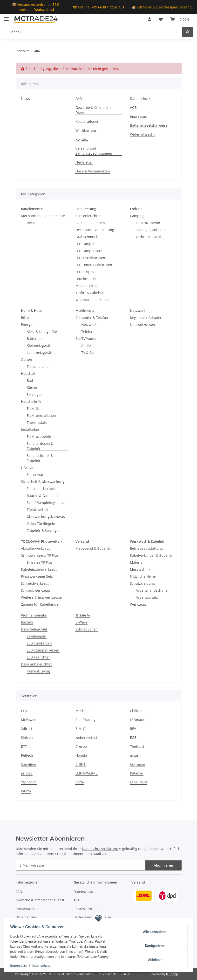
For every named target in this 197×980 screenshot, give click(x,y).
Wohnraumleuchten (92, 300)
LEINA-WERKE (86, 773)
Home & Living (38, 671)
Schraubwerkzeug (35, 590)
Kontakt (82, 139)
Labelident (139, 782)
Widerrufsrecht (142, 134)
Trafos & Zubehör (90, 293)
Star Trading (85, 720)
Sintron (27, 737)
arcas (134, 755)
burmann (138, 764)
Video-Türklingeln (41, 524)
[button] (149, 19)
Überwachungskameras (46, 517)
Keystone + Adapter (146, 318)
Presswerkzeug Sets (37, 576)
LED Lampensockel (90, 251)
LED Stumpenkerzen (43, 650)
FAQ (79, 99)
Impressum (20, 966)
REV (133, 729)
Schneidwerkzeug (35, 583)
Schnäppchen (87, 629)
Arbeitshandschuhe (152, 590)
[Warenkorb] (180, 19)
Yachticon (29, 782)
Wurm (26, 791)
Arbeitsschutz (147, 597)
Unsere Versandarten (93, 171)
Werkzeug (138, 604)
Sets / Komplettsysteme (46, 503)
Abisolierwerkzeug (36, 548)
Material (137, 562)
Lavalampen (37, 636)
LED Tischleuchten (90, 258)
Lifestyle (28, 468)
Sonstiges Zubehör (151, 230)
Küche (32, 387)
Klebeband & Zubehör (93, 548)
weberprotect (86, 737)
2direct (27, 729)
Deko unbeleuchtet (36, 664)
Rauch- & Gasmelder (43, 496)
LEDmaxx (137, 720)
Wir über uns (86, 130)
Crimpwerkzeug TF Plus (40, 555)
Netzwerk (89, 325)
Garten (27, 360)
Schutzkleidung (142, 583)
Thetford (137, 746)
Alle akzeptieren (153, 932)
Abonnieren (163, 865)
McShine (82, 711)
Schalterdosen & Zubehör (40, 446)
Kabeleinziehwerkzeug (39, 569)
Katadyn (137, 773)
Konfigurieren (153, 946)
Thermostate (37, 422)
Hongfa (81, 755)
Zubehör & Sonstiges (44, 531)
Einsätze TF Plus (40, 562)
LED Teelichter (38, 657)
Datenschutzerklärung (100, 849)
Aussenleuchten (88, 216)
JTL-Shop (172, 974)
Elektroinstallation (41, 415)
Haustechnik (31, 401)
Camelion (29, 764)
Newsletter (84, 162)
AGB (133, 107)
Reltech (27, 755)
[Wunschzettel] (161, 19)
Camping (137, 216)
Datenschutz (43, 966)
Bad (30, 380)
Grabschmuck (87, 237)
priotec (27, 773)
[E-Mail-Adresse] (81, 865)
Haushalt (28, 373)
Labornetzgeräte (40, 353)
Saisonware (36, 475)
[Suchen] (93, 32)
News (25, 99)
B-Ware (81, 622)
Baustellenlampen (90, 223)
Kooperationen (87, 121)
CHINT (81, 764)
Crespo (81, 746)
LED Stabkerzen (39, 643)
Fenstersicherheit (41, 489)
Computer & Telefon (92, 318)
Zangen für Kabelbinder (40, 604)
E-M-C (80, 729)
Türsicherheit (38, 510)
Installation (30, 429)
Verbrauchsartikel (150, 237)
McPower (28, 720)
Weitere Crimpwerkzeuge (41, 597)
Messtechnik (140, 569)
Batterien (34, 339)
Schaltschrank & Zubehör (40, 458)
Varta (80, 782)
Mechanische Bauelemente (43, 216)
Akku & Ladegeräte (42, 332)
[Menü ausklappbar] (6, 17)
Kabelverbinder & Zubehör (152, 555)
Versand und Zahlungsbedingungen (94, 151)
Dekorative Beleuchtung (95, 230)
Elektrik (33, 408)
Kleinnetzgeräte (40, 346)
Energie (27, 325)
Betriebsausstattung (146, 548)
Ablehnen (153, 960)
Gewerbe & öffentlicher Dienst (94, 110)
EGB (133, 737)
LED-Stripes (85, 272)
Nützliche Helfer (143, 576)
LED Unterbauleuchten (94, 265)
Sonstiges (34, 394)
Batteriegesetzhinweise (149, 125)
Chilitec (136, 711)
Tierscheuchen (39, 367)
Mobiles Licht (86, 286)
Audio (86, 346)
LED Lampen (85, 244)
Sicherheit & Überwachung (43, 482)
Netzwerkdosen (143, 325)
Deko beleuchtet (34, 629)
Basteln (27, 622)
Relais (32, 223)
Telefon (87, 332)
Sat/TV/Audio (86, 339)
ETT (24, 746)
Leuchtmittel (86, 279)
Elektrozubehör (148, 223)
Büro (25, 318)
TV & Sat (88, 353)
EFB (24, 711)
